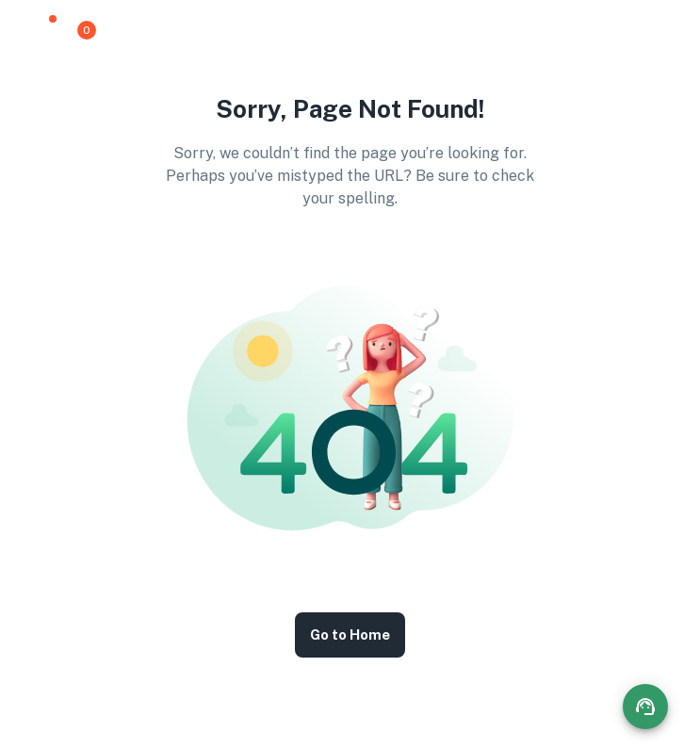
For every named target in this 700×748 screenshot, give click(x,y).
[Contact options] (645, 707)
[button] (42, 31)
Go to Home (350, 635)
